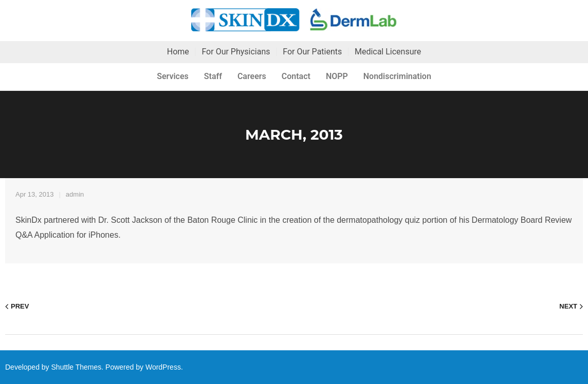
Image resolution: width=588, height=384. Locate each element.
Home (178, 52)
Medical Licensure (388, 52)
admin (75, 194)
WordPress (163, 367)
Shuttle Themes (77, 367)
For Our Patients (312, 52)
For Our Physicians (236, 52)
